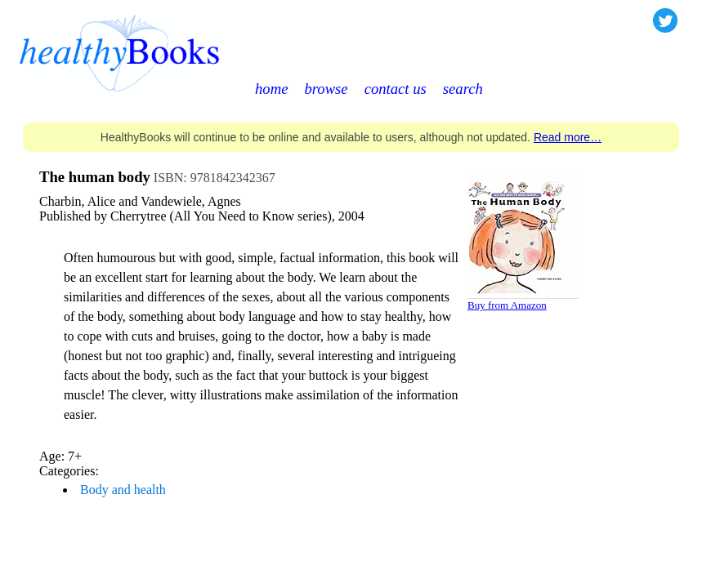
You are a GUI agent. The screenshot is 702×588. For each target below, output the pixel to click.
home (271, 89)
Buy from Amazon (507, 305)
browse (326, 89)
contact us (396, 89)
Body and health (123, 490)
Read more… (568, 137)
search (463, 89)
